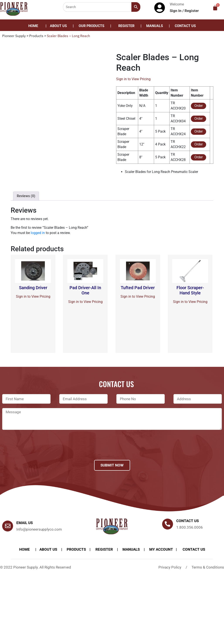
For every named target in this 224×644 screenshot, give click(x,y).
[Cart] (215, 8)
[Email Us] (8, 526)
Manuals (155, 26)
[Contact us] (168, 524)
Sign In (176, 11)
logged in (38, 233)
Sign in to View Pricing (133, 79)
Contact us (188, 521)
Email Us (25, 523)
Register (192, 11)
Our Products (92, 26)
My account (161, 549)
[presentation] (35, 451)
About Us (58, 26)
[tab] (26, 196)
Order (199, 106)
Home (33, 26)
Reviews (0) (26, 196)
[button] (93, 26)
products (76, 549)
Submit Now (112, 465)
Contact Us (185, 26)
